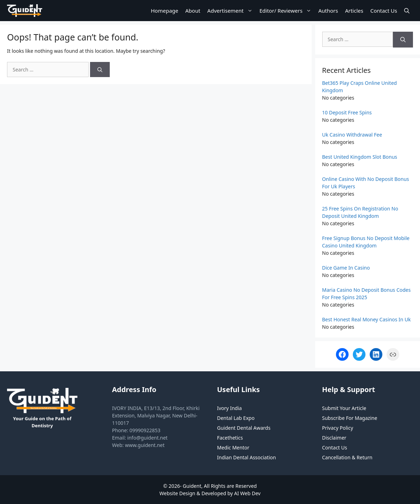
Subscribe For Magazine (350, 418)
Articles (354, 11)
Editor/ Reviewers (287, 11)
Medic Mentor (233, 448)
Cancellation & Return (347, 457)
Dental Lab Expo (236, 418)
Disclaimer (334, 438)
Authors (328, 11)
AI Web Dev (247, 493)
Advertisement (231, 11)
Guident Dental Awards (244, 428)
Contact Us (384, 11)
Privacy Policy (338, 428)
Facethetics (230, 438)
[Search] (100, 70)
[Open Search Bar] (407, 11)
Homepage (165, 11)
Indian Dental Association (247, 457)
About (193, 11)
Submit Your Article (344, 408)
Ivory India (229, 408)
